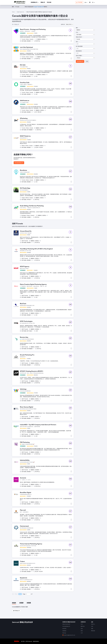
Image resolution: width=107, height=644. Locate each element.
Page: (24, 594)
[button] (86, 2)
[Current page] (28, 594)
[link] (43, 2)
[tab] (14, 603)
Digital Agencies (20, 12)
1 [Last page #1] (32, 594)
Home (13, 12)
